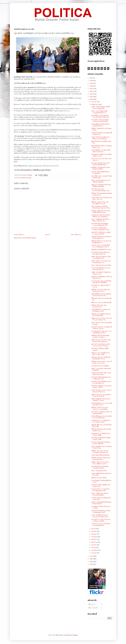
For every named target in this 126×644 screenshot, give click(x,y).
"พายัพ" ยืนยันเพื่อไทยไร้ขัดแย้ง (100, 455)
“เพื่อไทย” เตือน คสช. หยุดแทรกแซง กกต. (99, 306)
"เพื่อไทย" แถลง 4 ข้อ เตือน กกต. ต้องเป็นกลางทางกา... (101, 290)
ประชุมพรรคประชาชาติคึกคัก (100, 366)
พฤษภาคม (95, 542)
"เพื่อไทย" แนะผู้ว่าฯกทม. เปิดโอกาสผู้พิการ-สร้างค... (100, 203)
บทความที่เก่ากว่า (76, 235)
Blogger (75, 635)
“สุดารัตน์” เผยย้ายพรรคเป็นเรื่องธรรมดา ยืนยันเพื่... (101, 443)
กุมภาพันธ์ (95, 550)
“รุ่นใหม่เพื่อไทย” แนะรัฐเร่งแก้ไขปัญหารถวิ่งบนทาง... (101, 151)
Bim (62, 635)
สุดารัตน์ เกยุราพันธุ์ (26, 178)
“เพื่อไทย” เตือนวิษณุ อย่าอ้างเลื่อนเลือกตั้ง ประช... (101, 430)
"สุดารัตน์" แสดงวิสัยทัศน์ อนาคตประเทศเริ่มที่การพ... (101, 382)
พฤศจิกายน (95, 104)
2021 (91, 91)
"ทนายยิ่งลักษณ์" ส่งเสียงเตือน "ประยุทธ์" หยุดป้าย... (100, 467)
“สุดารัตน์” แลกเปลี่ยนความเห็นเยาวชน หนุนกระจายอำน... (100, 345)
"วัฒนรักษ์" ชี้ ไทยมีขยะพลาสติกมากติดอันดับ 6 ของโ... (101, 512)
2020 (91, 94)
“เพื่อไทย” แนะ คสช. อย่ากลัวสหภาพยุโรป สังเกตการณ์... (100, 452)
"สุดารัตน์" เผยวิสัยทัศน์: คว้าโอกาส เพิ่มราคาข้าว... (102, 277)
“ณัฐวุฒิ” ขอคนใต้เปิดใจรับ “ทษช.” (101, 250)
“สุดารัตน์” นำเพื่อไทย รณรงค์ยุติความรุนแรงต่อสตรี (101, 233)
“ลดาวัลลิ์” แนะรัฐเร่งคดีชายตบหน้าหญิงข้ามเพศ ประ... (100, 253)
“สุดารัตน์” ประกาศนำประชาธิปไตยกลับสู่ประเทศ (100, 190)
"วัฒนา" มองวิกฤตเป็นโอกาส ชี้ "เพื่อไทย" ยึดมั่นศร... (100, 181)
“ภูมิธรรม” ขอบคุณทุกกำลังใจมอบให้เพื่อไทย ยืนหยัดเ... (101, 185)
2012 (91, 564)
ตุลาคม (94, 529)
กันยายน (94, 531)
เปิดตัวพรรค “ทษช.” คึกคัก (99, 478)
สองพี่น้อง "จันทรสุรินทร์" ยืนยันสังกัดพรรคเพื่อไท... (100, 168)
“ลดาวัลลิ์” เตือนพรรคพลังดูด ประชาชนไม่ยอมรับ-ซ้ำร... (100, 224)
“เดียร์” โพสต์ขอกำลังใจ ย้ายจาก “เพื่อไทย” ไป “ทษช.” (101, 400)
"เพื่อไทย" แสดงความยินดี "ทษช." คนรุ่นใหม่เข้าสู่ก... (101, 459)
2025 (91, 81)
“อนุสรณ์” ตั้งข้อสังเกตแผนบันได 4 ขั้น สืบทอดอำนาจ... (101, 237)
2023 (91, 86)
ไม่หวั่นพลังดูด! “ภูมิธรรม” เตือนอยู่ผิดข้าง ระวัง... (101, 146)
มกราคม (94, 553)
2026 (91, 78)
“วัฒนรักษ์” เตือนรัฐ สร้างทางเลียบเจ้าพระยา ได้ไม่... (101, 387)
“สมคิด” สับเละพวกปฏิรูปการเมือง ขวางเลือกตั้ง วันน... (101, 257)
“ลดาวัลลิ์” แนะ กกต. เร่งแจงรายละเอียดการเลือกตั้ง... (101, 520)
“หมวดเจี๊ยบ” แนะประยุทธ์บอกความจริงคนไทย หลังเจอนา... (101, 116)
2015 (91, 562)
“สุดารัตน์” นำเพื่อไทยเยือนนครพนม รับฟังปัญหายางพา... (101, 229)
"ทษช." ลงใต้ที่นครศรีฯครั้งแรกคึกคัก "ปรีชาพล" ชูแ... (100, 220)
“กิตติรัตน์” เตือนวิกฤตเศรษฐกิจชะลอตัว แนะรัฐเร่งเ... (100, 336)
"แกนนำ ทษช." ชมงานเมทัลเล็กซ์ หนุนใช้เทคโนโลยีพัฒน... (101, 282)
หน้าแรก (48, 235)
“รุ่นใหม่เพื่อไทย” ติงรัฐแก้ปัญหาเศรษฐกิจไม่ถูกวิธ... (100, 125)
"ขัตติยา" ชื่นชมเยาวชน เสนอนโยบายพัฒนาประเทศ (100, 463)
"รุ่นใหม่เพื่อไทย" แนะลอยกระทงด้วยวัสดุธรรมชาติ (101, 310)
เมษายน (94, 545)
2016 (91, 559)
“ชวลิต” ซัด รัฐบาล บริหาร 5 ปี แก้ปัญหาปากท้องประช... (101, 391)
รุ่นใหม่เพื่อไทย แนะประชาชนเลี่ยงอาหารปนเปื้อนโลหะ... (101, 417)
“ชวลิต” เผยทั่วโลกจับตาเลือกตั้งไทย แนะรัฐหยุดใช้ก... (101, 108)
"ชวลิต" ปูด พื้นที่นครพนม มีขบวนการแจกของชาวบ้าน (100, 516)
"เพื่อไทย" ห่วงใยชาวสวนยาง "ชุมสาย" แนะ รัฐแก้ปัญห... (100, 408)
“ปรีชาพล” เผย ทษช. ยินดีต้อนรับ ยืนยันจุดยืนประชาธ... (101, 358)
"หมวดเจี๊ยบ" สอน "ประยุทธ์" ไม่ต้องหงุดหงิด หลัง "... (102, 177)
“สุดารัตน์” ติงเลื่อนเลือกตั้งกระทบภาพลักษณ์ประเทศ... (101, 378)
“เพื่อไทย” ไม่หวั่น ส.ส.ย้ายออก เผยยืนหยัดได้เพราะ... (101, 242)
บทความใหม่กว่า (19, 235)
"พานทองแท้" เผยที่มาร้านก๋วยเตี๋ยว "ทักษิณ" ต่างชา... (101, 155)
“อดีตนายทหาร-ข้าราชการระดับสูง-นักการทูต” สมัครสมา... (101, 341)
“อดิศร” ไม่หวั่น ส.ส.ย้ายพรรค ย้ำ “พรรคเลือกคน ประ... (101, 262)
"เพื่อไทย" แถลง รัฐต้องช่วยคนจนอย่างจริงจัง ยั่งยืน (101, 315)
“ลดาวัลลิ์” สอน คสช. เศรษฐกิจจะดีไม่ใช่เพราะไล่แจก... (101, 328)
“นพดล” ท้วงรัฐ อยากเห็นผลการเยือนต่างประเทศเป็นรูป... (100, 138)
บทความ (92, 604)
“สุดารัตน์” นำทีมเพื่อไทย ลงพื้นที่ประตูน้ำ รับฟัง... (101, 439)
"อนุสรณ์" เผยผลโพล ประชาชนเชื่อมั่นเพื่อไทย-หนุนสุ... (101, 211)
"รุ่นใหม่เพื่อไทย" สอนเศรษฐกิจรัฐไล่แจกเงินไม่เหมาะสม (101, 295)
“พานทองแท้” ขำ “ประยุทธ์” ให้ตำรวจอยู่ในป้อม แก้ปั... (100, 490)
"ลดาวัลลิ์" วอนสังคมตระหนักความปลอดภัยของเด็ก (101, 413)
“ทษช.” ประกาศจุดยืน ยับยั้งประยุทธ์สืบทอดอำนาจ (99, 112)
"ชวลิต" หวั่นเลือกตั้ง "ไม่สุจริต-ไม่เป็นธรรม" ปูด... (101, 273)
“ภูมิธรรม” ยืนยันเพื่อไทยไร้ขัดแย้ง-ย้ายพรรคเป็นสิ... (101, 503)
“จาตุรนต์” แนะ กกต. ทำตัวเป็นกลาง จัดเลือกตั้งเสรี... (101, 524)
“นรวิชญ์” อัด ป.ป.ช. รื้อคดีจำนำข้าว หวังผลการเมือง (101, 421)
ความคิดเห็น (93, 608)
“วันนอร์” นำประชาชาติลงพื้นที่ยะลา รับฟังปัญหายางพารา (100, 246)
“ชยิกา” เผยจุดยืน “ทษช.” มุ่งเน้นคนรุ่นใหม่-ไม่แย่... (101, 447)
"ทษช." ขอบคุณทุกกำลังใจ (99, 471)
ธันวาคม (94, 102)
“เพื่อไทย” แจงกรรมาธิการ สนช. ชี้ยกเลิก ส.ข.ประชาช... (101, 362)
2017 (91, 556)
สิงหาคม (94, 534)
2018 (91, 99)
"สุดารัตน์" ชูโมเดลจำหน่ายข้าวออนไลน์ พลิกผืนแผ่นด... (101, 164)
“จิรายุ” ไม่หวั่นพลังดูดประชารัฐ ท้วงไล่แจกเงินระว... (100, 269)
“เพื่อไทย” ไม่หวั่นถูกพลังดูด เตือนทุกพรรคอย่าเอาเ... (102, 194)
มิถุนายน (94, 539)
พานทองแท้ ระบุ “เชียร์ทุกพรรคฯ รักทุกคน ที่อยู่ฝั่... (101, 434)
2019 (91, 97)
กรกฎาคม (94, 537)
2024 (91, 83)
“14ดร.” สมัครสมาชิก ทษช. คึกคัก (101, 265)
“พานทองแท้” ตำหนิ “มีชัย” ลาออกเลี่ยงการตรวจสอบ (101, 374)
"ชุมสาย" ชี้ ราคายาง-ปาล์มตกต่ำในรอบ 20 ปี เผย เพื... (101, 395)
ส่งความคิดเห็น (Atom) (29, 238)
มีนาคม (94, 547)
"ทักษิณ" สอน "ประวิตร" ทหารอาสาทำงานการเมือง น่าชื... (102, 319)
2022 (91, 89)
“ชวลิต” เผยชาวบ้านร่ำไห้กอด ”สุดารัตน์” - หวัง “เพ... (102, 198)
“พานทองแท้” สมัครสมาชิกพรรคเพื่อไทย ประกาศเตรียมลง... (101, 216)
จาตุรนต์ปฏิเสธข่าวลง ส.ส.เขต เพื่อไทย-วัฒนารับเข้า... (102, 404)
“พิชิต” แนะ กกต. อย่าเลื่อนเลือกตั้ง (101, 303)
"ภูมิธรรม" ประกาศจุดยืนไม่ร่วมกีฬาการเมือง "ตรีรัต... (101, 354)
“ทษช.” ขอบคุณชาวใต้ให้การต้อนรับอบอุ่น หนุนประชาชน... (101, 207)
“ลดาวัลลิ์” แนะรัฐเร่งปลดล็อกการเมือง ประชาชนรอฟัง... (100, 121)
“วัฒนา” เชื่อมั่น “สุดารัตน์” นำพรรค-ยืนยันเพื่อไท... (100, 494)
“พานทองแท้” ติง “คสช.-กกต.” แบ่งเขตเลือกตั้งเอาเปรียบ (101, 332)
